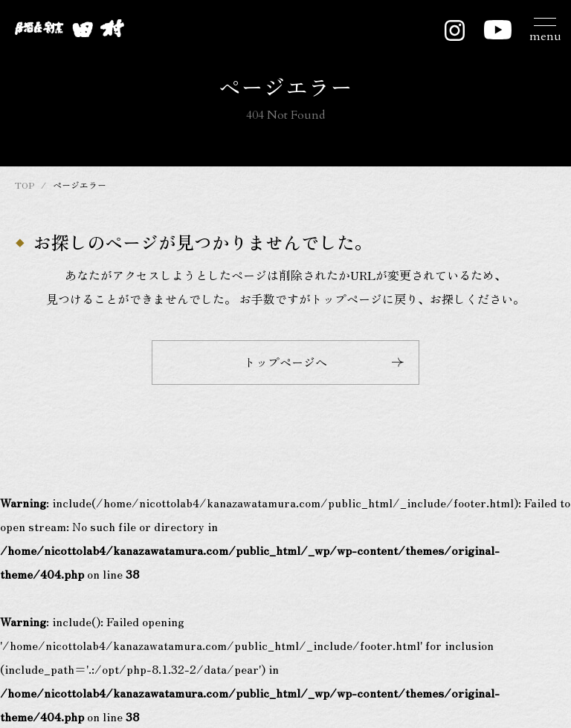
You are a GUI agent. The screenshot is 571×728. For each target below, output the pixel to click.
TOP (25, 185)
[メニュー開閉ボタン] (545, 28)
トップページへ (324, 362)
